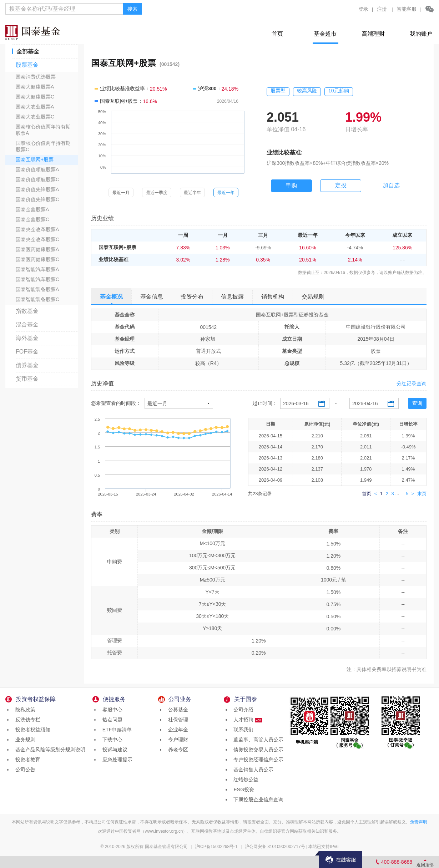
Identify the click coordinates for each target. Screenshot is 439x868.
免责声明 (419, 822)
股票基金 (27, 65)
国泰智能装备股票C (37, 299)
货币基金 (27, 379)
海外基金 (27, 338)
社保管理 (177, 720)
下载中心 (111, 740)
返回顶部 (425, 865)
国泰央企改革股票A (37, 229)
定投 (341, 185)
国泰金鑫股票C (32, 219)
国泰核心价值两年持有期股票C (43, 146)
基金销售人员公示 (252, 770)
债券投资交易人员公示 (257, 750)
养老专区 (177, 750)
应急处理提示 (116, 760)
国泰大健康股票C (35, 97)
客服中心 (111, 710)
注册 (382, 9)
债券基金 (27, 365)
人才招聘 (247, 720)
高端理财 (373, 34)
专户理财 (177, 740)
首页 (277, 34)
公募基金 (177, 710)
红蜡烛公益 (245, 780)
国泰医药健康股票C (37, 259)
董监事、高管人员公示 (257, 740)
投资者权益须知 (31, 730)
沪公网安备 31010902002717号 (275, 847)
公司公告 (24, 770)
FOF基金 (27, 352)
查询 (417, 403)
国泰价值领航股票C (37, 179)
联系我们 (242, 730)
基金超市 (325, 34)
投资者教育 (26, 760)
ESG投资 (243, 790)
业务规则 (24, 740)
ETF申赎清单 (116, 730)
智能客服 (407, 9)
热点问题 (111, 720)
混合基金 (27, 324)
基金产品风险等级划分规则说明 (49, 750)
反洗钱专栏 (26, 720)
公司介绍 (242, 710)
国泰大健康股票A (35, 87)
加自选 (391, 185)
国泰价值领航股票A (37, 169)
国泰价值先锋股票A (37, 189)
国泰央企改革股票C (37, 239)
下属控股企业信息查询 (257, 800)
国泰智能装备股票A (37, 289)
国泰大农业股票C (35, 117)
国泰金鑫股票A (32, 209)
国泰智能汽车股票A (37, 269)
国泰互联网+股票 (35, 159)
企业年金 (177, 730)
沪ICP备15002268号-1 (216, 847)
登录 (363, 9)
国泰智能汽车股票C (37, 279)
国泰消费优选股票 (36, 77)
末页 (422, 494)
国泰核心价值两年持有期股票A (43, 130)
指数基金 (27, 311)
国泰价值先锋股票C (37, 199)
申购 (291, 185)
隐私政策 (24, 710)
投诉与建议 (113, 750)
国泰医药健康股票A (37, 249)
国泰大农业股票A (35, 107)
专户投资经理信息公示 (257, 760)
